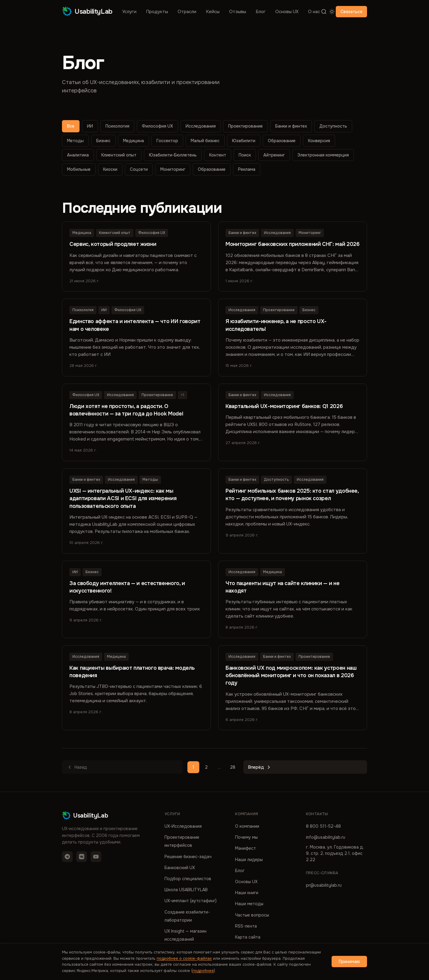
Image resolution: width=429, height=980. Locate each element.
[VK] (82, 856)
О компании (247, 826)
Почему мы (246, 837)
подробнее (203, 971)
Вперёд (260, 767)
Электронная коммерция (323, 155)
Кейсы (213, 12)
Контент (218, 155)
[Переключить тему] (332, 12)
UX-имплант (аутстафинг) (191, 900)
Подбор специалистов (188, 878)
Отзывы (238, 12)
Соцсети (139, 169)
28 (233, 767)
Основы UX (287, 12)
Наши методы (249, 903)
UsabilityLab (87, 11)
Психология (117, 126)
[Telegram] (67, 856)
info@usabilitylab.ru (326, 837)
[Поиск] (324, 12)
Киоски (110, 169)
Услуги (129, 12)
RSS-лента (246, 925)
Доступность (333, 126)
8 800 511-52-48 (323, 826)
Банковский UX (180, 867)
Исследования (201, 126)
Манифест (245, 848)
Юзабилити (244, 141)
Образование (282, 141)
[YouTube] (96, 856)
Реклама (247, 169)
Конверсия (319, 141)
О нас (314, 12)
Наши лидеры (249, 859)
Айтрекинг (274, 155)
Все (71, 126)
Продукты (157, 12)
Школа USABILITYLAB (186, 889)
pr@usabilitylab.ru (324, 885)
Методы (75, 141)
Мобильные (79, 169)
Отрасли (187, 12)
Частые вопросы (252, 914)
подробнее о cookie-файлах (184, 958)
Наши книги (247, 892)
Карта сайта (248, 936)
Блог (261, 12)
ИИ (90, 126)
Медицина (133, 141)
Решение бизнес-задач (188, 856)
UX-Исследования (183, 826)
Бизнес (103, 141)
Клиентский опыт (119, 155)
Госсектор (167, 141)
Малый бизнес (205, 141)
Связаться (351, 12)
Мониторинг (173, 169)
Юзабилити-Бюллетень (173, 155)
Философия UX (157, 126)
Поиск (245, 155)
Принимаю (349, 962)
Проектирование (245, 126)
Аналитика (78, 155)
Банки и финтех (291, 126)
